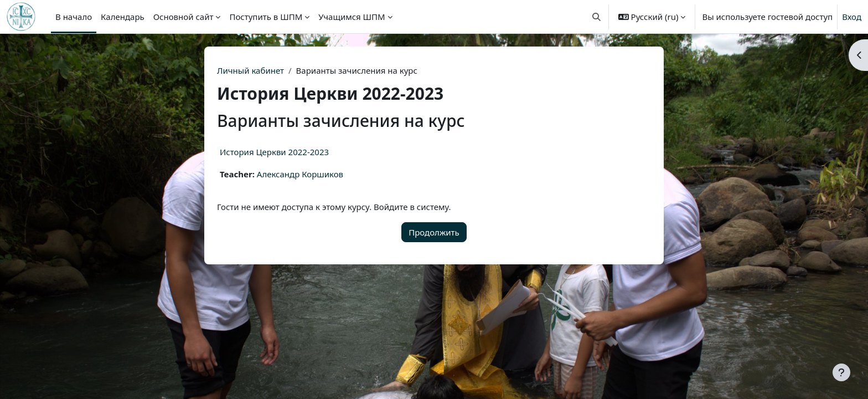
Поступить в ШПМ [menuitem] (266, 17)
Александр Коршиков (300, 174)
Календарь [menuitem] (123, 17)
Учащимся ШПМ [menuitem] (352, 17)
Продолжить (434, 232)
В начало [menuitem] (74, 17)
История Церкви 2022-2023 (274, 152)
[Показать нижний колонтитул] (841, 372)
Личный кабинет (250, 70)
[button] (596, 17)
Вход (852, 17)
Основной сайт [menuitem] (184, 17)
